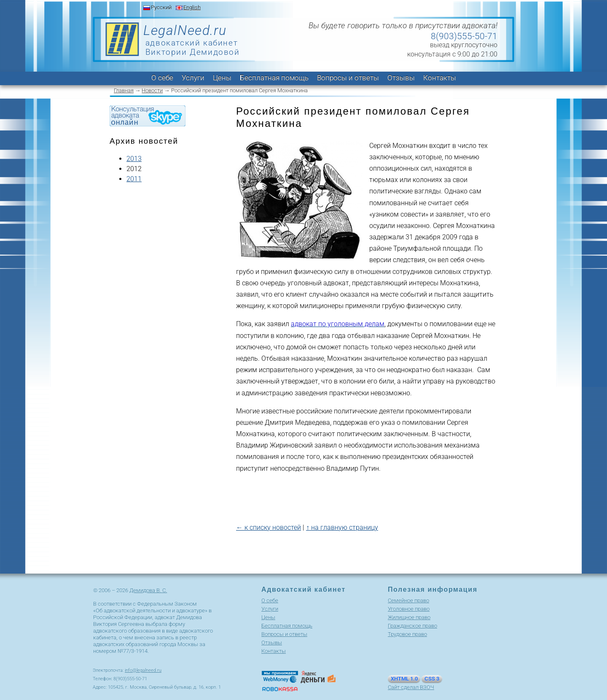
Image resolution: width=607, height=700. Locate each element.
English (192, 7)
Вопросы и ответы (348, 78)
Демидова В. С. (148, 590)
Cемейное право (408, 600)
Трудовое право (407, 634)
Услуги (193, 78)
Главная (124, 90)
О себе (162, 78)
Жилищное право (409, 617)
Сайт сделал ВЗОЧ (411, 687)
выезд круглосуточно (464, 45)
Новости (152, 90)
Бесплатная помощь (274, 78)
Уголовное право (409, 609)
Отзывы (401, 78)
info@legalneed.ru (143, 670)
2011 (134, 179)
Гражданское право (412, 626)
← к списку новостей (269, 527)
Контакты (440, 78)
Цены (222, 78)
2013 (134, 159)
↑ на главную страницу (342, 527)
